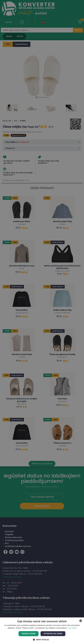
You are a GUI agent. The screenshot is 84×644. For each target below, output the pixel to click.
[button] (42, 640)
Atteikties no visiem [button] (53, 634)
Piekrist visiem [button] (29, 634)
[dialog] (42, 322)
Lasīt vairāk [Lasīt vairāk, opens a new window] (72, 628)
